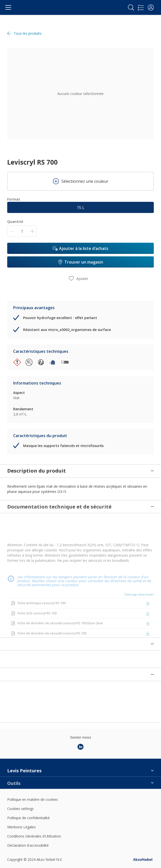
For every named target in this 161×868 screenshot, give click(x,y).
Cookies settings (20, 775)
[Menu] (8, 7)
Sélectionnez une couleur (81, 181)
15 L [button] (81, 208)
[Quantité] (22, 231)
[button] (151, 7)
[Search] (131, 7)
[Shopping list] (141, 7)
